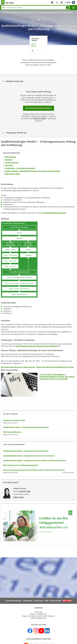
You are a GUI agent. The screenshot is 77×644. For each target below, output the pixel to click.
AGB (47, 601)
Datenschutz (39, 601)
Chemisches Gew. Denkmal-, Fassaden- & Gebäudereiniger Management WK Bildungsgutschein (38, 13)
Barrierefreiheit (56, 601)
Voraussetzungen (12, 163)
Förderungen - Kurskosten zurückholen (20, 168)
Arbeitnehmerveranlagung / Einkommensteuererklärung (37, 346)
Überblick (9, 160)
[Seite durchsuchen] (35, 8)
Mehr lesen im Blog (12, 174)
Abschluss (9, 165)
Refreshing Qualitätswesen (12, 432)
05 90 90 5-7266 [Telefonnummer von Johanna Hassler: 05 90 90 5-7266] (25, 491)
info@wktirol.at (41, 618)
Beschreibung (10, 157)
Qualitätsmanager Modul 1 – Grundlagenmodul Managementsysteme (26, 427)
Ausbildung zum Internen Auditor (14, 420)
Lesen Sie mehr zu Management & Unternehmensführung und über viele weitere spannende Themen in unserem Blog (57, 377)
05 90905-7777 (42, 614)
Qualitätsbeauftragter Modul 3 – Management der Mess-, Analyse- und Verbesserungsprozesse (35, 460)
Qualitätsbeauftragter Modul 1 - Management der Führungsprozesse (26, 451)
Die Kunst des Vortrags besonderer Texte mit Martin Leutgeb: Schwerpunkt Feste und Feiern (34, 470)
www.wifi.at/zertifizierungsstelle (54, 213)
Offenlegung (28, 601)
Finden (67, 8)
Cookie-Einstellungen (13, 601)
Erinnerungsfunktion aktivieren (38, 108)
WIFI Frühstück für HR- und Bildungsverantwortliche (21, 465)
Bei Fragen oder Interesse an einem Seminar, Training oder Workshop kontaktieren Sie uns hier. (37, 367)
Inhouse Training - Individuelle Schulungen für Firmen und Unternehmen (33, 171)
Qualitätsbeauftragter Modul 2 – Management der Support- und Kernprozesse (29, 456)
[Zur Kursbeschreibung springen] (38, 45)
